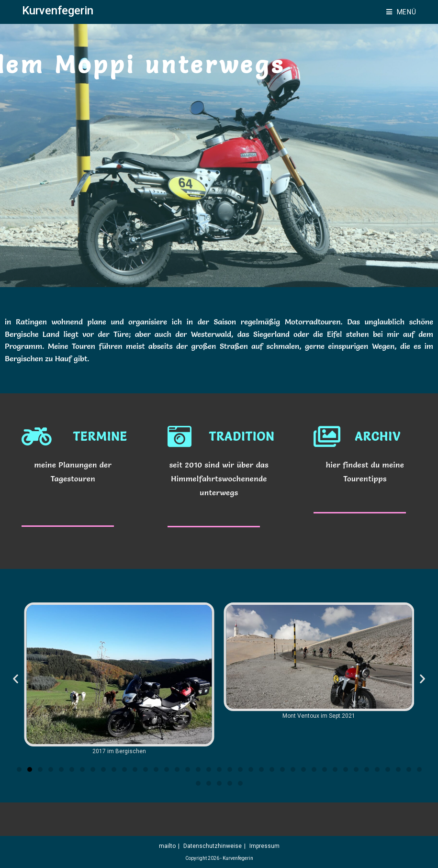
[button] (16, 678)
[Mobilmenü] (401, 12)
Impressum (264, 846)
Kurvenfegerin (58, 11)
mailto (167, 846)
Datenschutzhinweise (213, 846)
